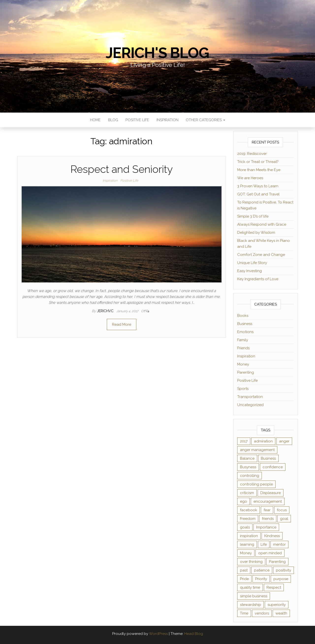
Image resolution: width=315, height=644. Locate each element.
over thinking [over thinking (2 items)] (251, 562)
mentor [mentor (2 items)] (279, 544)
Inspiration (167, 120)
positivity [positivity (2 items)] (283, 570)
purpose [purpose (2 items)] (281, 579)
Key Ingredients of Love (258, 279)
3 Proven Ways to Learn (258, 186)
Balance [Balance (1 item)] (247, 458)
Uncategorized (250, 405)
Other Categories (205, 120)
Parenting (246, 372)
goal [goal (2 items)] (284, 519)
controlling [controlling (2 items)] (250, 476)
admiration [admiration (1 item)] (263, 441)
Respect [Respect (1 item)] (274, 587)
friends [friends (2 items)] (268, 519)
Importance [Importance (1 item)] (266, 527)
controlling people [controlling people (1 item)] (256, 484)
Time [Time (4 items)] (244, 613)
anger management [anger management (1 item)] (257, 450)
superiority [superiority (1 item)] (277, 605)
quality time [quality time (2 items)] (250, 587)
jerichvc (106, 311)
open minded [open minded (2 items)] (270, 553)
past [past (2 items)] (244, 570)
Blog (113, 120)
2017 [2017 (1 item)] (244, 441)
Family (243, 340)
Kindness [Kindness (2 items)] (272, 536)
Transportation (250, 397)
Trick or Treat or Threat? (258, 162)
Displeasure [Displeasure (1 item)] (271, 493)
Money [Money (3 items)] (246, 553)
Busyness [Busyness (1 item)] (248, 467)
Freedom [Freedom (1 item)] (248, 519)
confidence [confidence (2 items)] (273, 467)
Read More (122, 324)
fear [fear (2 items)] (267, 510)
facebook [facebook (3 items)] (249, 510)
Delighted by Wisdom (256, 233)
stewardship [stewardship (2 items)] (251, 605)
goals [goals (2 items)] (245, 527)
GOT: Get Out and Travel (258, 194)
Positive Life (137, 120)
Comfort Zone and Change (261, 255)
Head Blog (194, 634)
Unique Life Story (252, 263)
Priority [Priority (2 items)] (261, 579)
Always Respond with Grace (262, 224)
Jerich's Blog (157, 53)
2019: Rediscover (252, 154)
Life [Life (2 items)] (264, 544)
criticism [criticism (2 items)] (247, 493)
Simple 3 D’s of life (253, 216)
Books (243, 316)
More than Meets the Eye (259, 170)
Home (95, 120)
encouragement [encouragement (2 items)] (268, 501)
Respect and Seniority (122, 169)
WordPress (158, 634)
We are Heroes (250, 178)
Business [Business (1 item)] (268, 458)
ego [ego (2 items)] (244, 501)
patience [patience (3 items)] (262, 570)
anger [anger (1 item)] (284, 441)
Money (243, 364)
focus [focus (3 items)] (282, 510)
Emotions (245, 332)
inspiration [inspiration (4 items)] (249, 536)
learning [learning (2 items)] (247, 544)
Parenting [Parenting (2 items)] (277, 562)
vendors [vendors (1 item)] (262, 613)
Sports (243, 389)
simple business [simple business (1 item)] (254, 596)
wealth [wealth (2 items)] (281, 613)
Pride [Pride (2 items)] (244, 579)
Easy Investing (250, 271)
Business (245, 324)
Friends (243, 348)
